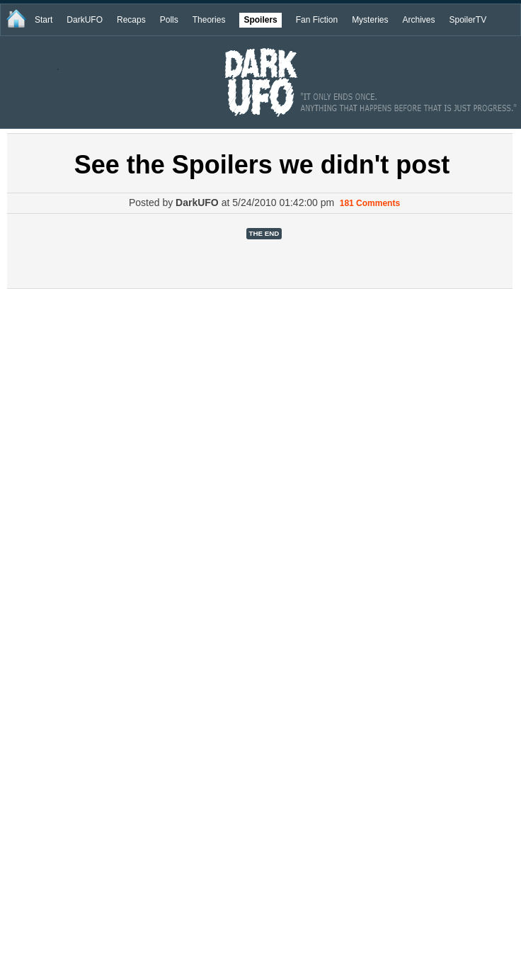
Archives (418, 20)
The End (264, 233)
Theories (209, 20)
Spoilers (260, 20)
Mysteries (370, 20)
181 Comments (370, 203)
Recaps (131, 20)
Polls (169, 20)
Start (44, 20)
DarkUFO (85, 20)
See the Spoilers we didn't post (262, 165)
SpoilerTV (468, 20)
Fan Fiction (317, 20)
